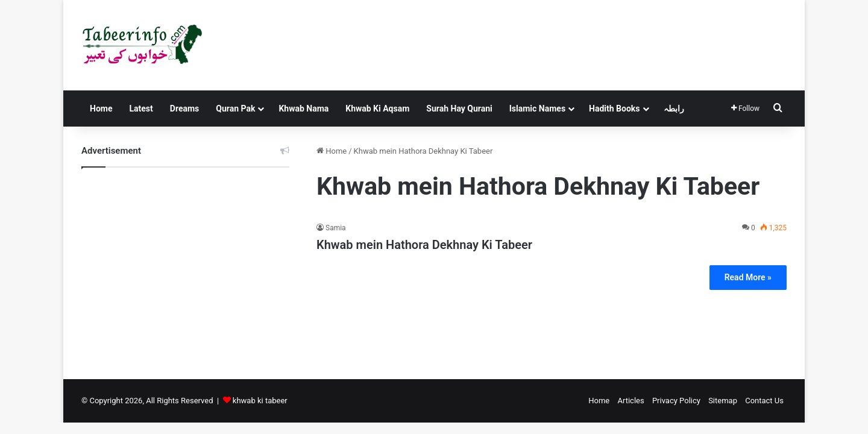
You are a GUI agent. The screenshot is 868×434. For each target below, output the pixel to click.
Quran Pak (235, 108)
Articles (631, 401)
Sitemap (723, 401)
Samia (336, 228)
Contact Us (764, 401)
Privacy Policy (676, 401)
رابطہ (674, 108)
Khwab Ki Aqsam (377, 108)
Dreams (184, 108)
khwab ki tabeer (260, 401)
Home (101, 108)
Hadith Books (614, 108)
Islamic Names (537, 108)
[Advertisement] (185, 264)
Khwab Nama (303, 108)
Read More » (748, 277)
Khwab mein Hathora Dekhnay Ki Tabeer (424, 245)
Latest (141, 108)
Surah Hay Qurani (459, 108)
